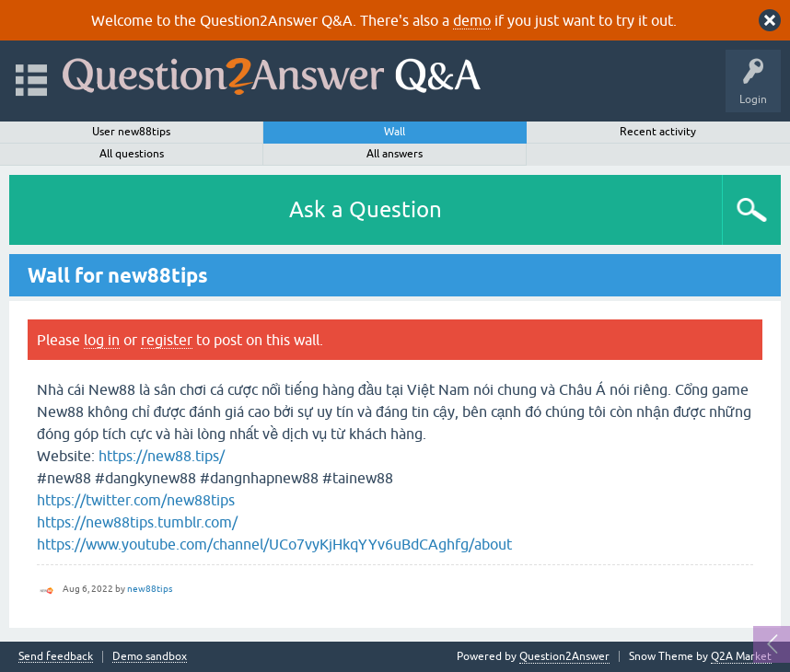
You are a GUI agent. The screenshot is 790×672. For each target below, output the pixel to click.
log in (102, 340)
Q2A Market (741, 656)
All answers (395, 154)
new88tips (150, 589)
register (167, 340)
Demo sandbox (150, 657)
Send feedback (56, 657)
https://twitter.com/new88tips (136, 500)
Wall (395, 132)
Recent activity (658, 132)
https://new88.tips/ (162, 456)
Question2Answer (564, 656)
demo (472, 20)
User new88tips (131, 132)
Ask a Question (366, 209)
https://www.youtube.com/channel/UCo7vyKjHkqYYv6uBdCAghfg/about (274, 544)
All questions (132, 154)
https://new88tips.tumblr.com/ (137, 522)
